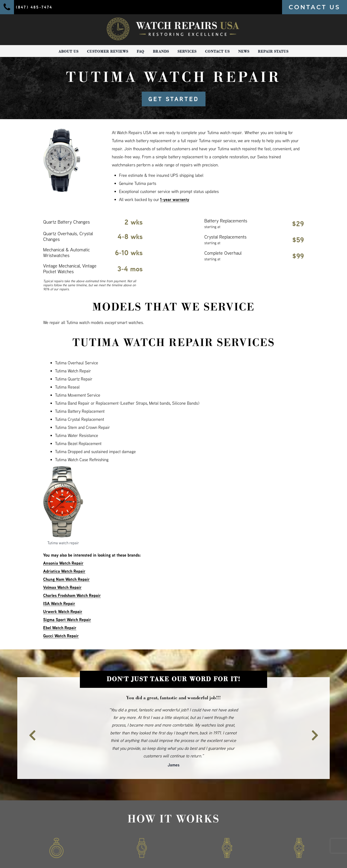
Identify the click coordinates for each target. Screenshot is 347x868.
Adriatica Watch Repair (64, 571)
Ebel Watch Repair (60, 628)
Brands (161, 52)
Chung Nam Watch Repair (66, 579)
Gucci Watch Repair (61, 636)
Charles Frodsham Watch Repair (72, 595)
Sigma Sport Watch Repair (67, 620)
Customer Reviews (108, 52)
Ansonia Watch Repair (63, 563)
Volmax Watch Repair (62, 587)
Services (187, 52)
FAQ (141, 52)
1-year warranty (175, 199)
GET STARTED (174, 99)
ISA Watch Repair (59, 603)
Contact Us (217, 52)
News (244, 52)
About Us (68, 52)
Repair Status (273, 52)
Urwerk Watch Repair (63, 612)
